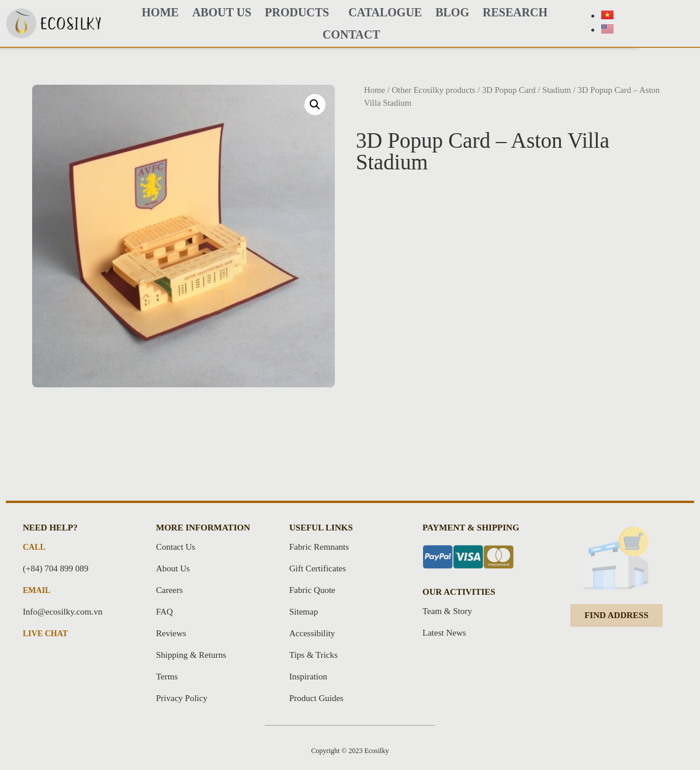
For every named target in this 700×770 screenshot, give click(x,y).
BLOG (452, 12)
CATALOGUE (385, 12)
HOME (160, 12)
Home (375, 90)
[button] (616, 615)
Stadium (557, 90)
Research (515, 12)
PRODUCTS (300, 12)
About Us (222, 12)
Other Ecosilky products (433, 90)
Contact (351, 34)
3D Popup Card (509, 90)
